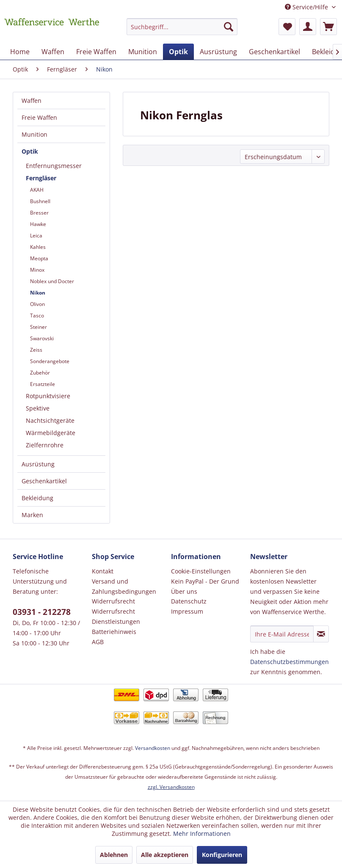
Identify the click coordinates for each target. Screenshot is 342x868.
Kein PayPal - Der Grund (205, 581)
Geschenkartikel (44, 481)
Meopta (39, 258)
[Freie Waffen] (96, 52)
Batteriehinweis (114, 632)
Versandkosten (153, 748)
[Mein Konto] (308, 27)
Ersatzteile (43, 384)
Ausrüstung (38, 464)
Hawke (38, 224)
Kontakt (103, 571)
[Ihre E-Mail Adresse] (282, 634)
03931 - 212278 (42, 612)
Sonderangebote (50, 361)
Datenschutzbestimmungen (290, 662)
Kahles (38, 247)
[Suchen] (229, 27)
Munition (34, 134)
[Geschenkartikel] (274, 52)
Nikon (38, 293)
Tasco (37, 316)
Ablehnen (114, 855)
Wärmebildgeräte (51, 433)
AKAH (37, 190)
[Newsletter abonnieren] (321, 634)
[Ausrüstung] (218, 52)
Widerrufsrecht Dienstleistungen (116, 616)
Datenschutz (189, 601)
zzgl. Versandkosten (171, 787)
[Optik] (178, 52)
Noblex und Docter (52, 281)
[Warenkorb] (328, 27)
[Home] (20, 52)
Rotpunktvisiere (48, 396)
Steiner (39, 327)
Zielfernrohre (45, 445)
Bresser (39, 213)
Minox (37, 270)
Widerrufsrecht (113, 601)
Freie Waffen (39, 117)
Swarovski (42, 338)
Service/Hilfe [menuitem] (307, 7)
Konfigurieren (222, 855)
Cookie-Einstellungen (201, 571)
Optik (30, 151)
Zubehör (40, 373)
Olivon (37, 304)
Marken (32, 515)
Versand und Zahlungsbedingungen (124, 586)
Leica (36, 236)
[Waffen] (53, 52)
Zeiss (36, 350)
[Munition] (143, 52)
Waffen (32, 101)
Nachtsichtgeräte (50, 420)
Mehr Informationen (202, 834)
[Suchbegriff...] (182, 27)
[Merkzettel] (287, 27)
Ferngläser (41, 178)
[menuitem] (182, 31)
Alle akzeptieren (165, 855)
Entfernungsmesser (54, 166)
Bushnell (40, 201)
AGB (98, 642)
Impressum (187, 611)
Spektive (38, 408)
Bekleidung (37, 498)
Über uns (184, 591)
